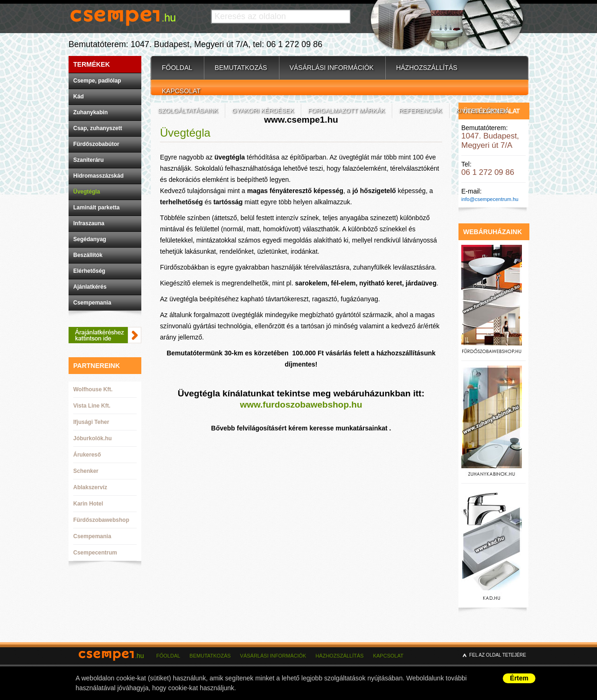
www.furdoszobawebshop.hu (301, 405)
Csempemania (92, 303)
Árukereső (87, 455)
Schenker (86, 471)
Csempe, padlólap (97, 81)
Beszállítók (88, 255)
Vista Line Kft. (92, 406)
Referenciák (420, 111)
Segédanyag (90, 239)
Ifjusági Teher (91, 422)
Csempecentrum (95, 553)
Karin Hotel (88, 504)
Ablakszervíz (90, 487)
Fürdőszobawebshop (101, 520)
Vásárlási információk (332, 68)
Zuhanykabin (90, 112)
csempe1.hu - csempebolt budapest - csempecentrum (113, 661)
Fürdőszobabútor (96, 144)
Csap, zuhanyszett (98, 128)
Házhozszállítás (427, 68)
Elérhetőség (89, 271)
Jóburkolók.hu (93, 438)
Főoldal (177, 68)
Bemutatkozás (241, 68)
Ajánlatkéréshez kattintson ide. (105, 335)
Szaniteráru (88, 160)
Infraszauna (89, 223)
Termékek (92, 64)
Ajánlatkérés (90, 287)
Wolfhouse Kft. (93, 389)
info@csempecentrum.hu (490, 199)
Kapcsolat (181, 91)
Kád (79, 97)
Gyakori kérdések (263, 111)
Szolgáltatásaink (188, 111)
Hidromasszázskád (98, 176)
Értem (519, 678)
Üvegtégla (87, 192)
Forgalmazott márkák (346, 111)
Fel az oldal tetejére (498, 655)
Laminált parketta (96, 208)
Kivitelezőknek (482, 111)
